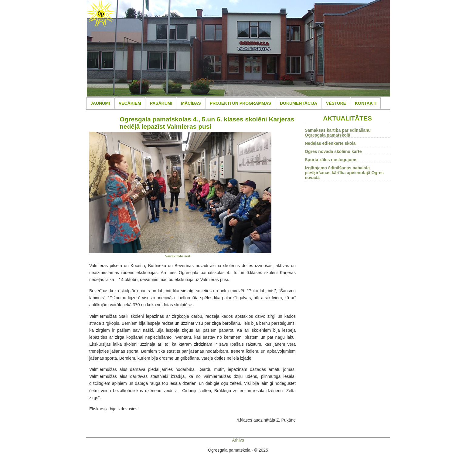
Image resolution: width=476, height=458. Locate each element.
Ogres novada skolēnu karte (333, 151)
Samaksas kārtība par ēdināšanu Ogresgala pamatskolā (338, 133)
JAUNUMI (100, 103)
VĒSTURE (336, 103)
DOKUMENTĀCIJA (299, 103)
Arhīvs (238, 440)
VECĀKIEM (130, 103)
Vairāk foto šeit (178, 256)
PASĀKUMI (161, 103)
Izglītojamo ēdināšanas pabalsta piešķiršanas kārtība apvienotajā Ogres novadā (344, 173)
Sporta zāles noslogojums (331, 160)
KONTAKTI (366, 103)
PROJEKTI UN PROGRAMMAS (240, 103)
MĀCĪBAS (191, 103)
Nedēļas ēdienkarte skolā (330, 143)
